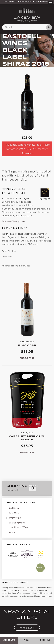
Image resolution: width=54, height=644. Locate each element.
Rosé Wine (14, 513)
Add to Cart (9, 640)
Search (49, 27)
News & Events (27, 628)
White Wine (15, 518)
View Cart (13, 490)
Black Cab (27, 343)
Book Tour (45, 640)
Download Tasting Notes (14, 221)
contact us (23, 590)
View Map (46, 1)
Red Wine (14, 508)
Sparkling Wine (17, 523)
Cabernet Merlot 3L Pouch (27, 436)
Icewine (13, 532)
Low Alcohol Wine (18, 527)
